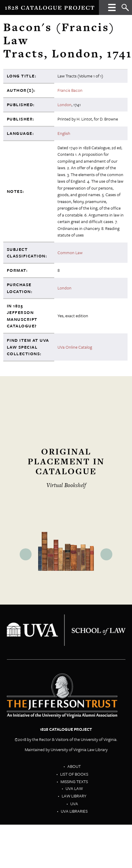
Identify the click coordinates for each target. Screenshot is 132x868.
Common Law (70, 253)
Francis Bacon (70, 90)
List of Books (74, 774)
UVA (74, 804)
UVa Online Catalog (75, 347)
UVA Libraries (74, 811)
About (74, 766)
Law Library (74, 796)
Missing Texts (74, 781)
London (65, 105)
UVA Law (74, 788)
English (64, 133)
